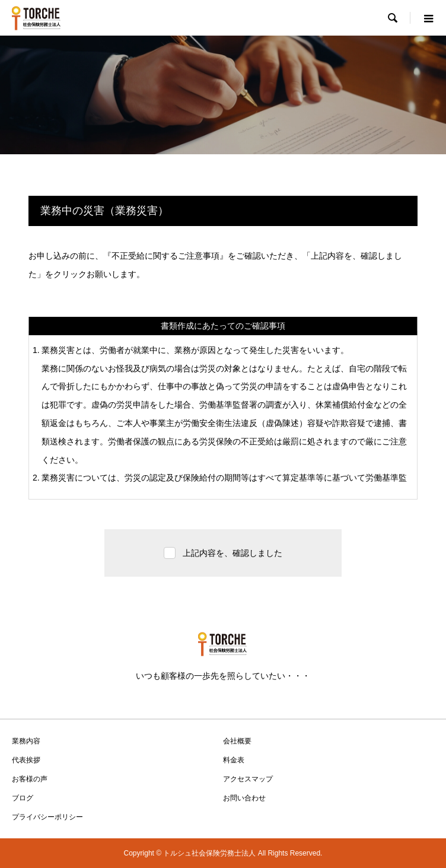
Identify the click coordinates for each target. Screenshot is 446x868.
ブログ (23, 798)
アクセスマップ (248, 779)
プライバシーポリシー (47, 817)
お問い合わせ (244, 798)
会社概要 (237, 741)
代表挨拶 (26, 760)
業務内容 (26, 741)
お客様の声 (30, 779)
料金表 (234, 760)
